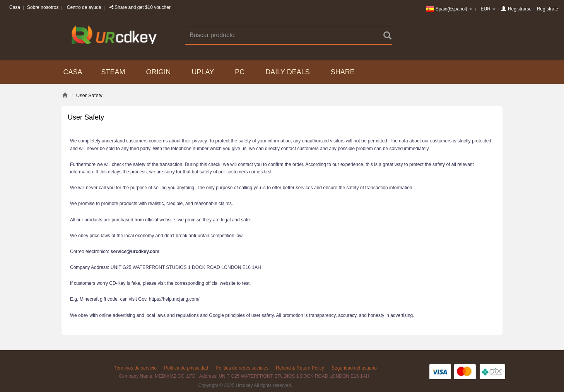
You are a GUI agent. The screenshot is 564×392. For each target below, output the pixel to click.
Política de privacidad (186, 368)
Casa (15, 7)
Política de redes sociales (242, 368)
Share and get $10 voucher (140, 7)
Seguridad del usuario (354, 368)
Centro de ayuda (84, 7)
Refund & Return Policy (300, 368)
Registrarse (520, 9)
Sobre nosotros (43, 7)
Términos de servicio (135, 368)
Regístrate (548, 9)
